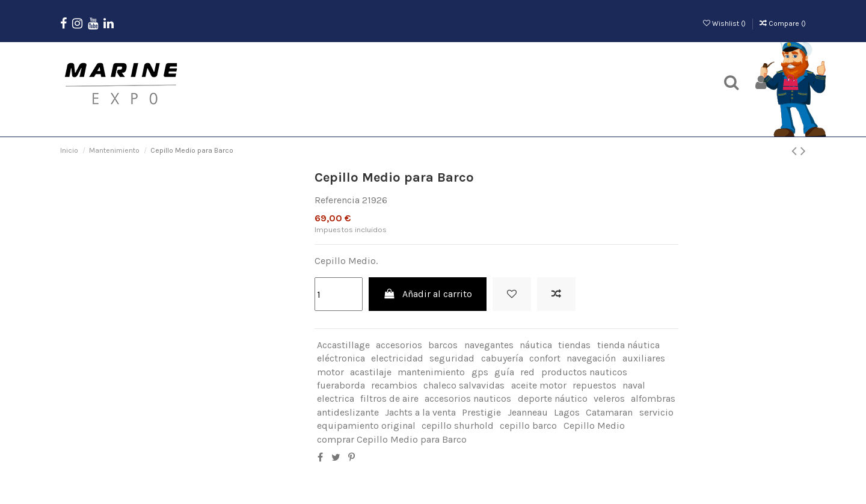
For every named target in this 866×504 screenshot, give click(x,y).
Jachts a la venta (420, 412)
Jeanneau (528, 412)
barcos (443, 345)
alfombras (653, 398)
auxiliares (644, 358)
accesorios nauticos (468, 398)
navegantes (489, 345)
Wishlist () (725, 23)
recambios (394, 385)
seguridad (452, 358)
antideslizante (348, 412)
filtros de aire (389, 398)
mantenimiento (431, 372)
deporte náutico (553, 398)
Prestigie (481, 412)
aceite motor (539, 385)
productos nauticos (584, 372)
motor (330, 372)
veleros (609, 398)
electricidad (397, 358)
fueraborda (341, 385)
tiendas (574, 345)
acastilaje (371, 372)
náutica (536, 345)
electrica (336, 398)
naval (634, 385)
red (527, 372)
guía (504, 372)
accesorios (399, 345)
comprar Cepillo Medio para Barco (392, 439)
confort (545, 358)
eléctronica (341, 358)
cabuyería (502, 358)
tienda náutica (628, 345)
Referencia (337, 200)
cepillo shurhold (458, 426)
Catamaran (609, 412)
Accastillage (343, 345)
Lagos (567, 412)
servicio (656, 412)
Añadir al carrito (428, 294)
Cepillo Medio (594, 426)
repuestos (594, 385)
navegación (591, 358)
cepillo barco (528, 426)
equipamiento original (366, 426)
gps (480, 372)
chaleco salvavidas (464, 385)
